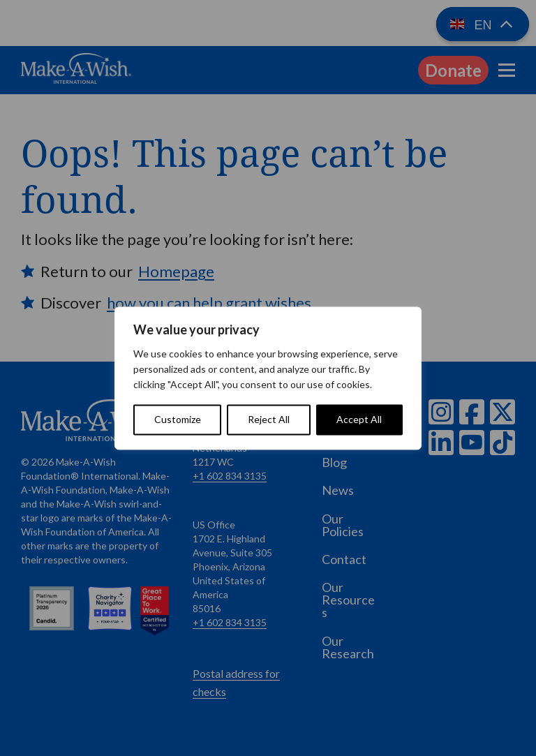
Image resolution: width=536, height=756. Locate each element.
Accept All (359, 419)
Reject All (269, 419)
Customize (178, 419)
